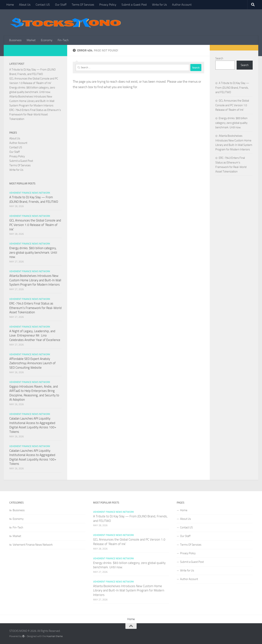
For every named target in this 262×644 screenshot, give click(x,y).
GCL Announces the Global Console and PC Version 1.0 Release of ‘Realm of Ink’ (35, 225)
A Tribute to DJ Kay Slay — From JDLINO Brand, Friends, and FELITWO (232, 88)
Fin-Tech (63, 40)
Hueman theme (55, 636)
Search (219, 58)
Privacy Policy (108, 5)
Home (10, 5)
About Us (25, 5)
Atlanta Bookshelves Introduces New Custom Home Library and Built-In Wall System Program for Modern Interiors (32, 101)
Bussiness (15, 40)
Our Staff (61, 5)
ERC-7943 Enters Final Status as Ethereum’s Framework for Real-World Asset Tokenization (35, 114)
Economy (47, 40)
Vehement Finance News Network (30, 193)
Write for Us (159, 5)
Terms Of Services (83, 5)
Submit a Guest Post (134, 5)
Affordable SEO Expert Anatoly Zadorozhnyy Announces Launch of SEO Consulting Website (32, 363)
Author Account (182, 5)
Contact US (43, 5)
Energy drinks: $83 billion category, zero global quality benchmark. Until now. (33, 252)
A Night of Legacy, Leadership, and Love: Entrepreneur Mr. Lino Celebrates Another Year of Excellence (35, 335)
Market (31, 40)
